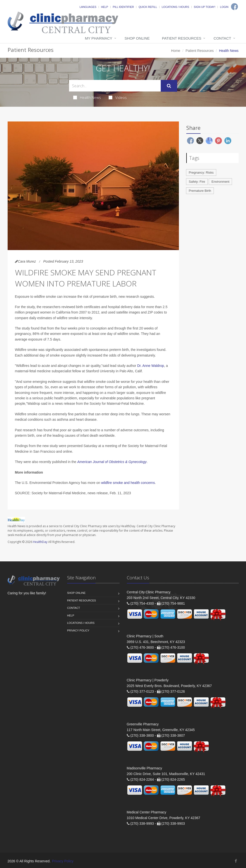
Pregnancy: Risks (201, 172)
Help (105, 7)
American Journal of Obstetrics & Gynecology (112, 462)
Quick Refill (148, 7)
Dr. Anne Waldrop (151, 366)
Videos (118, 97)
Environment (220, 182)
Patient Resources (182, 38)
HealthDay (40, 542)
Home (176, 51)
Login (224, 7)
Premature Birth (200, 191)
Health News (87, 97)
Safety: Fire (197, 182)
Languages (88, 7)
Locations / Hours (175, 7)
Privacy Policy (78, 630)
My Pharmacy (98, 38)
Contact (222, 38)
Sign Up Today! (205, 7)
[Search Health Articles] (115, 86)
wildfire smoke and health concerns (128, 483)
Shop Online (137, 38)
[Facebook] (234, 7)
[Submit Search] (169, 86)
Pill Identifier (123, 7)
